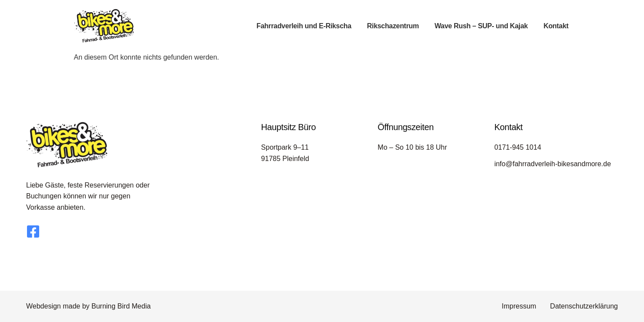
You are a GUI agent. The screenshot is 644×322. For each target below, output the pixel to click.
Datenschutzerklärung (584, 306)
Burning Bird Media (121, 306)
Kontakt (556, 26)
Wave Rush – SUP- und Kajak (481, 26)
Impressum (519, 306)
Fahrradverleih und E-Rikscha (304, 26)
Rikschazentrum (393, 26)
